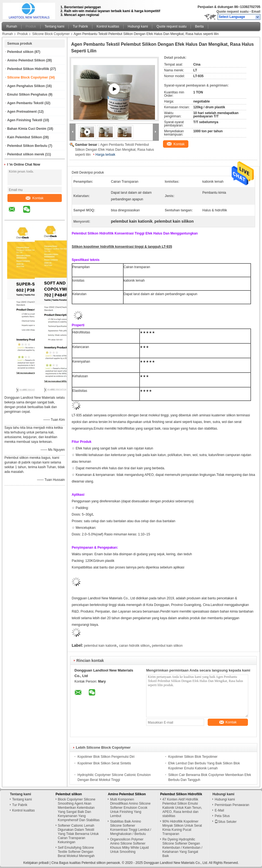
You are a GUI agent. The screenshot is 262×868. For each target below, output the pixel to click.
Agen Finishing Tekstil (25, 120)
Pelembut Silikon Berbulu (27, 146)
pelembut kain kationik (101, 646)
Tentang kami (54, 26)
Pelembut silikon (20, 52)
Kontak (34, 198)
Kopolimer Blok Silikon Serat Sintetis (104, 763)
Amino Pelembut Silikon (26, 60)
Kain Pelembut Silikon (25, 137)
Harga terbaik (105, 155)
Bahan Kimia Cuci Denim (27, 129)
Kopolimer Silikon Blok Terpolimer (193, 757)
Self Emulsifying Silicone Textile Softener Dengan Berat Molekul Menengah (76, 852)
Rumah (12, 26)
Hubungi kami (138, 26)
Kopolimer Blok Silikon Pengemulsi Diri (106, 757)
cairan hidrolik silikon (134, 646)
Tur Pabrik (80, 26)
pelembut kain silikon (167, 646)
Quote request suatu (233, 12)
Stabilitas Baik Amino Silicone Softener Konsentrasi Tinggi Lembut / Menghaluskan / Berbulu (131, 828)
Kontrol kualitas (108, 26)
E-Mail (219, 810)
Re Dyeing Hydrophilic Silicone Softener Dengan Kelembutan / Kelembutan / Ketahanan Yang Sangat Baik (182, 848)
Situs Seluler (225, 822)
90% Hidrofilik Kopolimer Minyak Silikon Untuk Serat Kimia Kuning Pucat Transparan (182, 828)
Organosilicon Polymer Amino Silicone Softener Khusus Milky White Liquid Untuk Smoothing (129, 846)
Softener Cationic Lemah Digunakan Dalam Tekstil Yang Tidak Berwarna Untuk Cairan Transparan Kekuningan (78, 834)
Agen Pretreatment (22, 112)
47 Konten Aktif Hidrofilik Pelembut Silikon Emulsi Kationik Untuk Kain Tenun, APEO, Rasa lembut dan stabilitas (182, 808)
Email (256, 12)
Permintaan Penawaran (232, 805)
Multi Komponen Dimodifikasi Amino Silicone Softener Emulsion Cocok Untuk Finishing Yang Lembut (130, 808)
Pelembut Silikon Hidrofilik (28, 69)
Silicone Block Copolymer (51, 34)
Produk (31, 26)
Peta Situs (222, 816)
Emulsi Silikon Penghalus (27, 95)
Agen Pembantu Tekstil (25, 103)
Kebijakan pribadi (36, 863)
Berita (199, 26)
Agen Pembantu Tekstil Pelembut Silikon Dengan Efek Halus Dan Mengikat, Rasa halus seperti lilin (114, 150)
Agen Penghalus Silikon (26, 86)
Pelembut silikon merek (26, 154)
